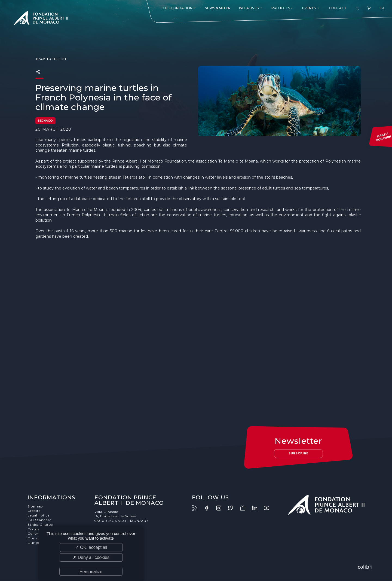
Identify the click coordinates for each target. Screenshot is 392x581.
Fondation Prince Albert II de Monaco (41, 19)
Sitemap (35, 506)
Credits (34, 511)
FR (382, 8)
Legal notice (39, 515)
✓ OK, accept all (91, 547)
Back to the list (51, 59)
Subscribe (298, 453)
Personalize (91, 572)
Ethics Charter (41, 525)
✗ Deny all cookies (91, 557)
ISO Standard (40, 520)
